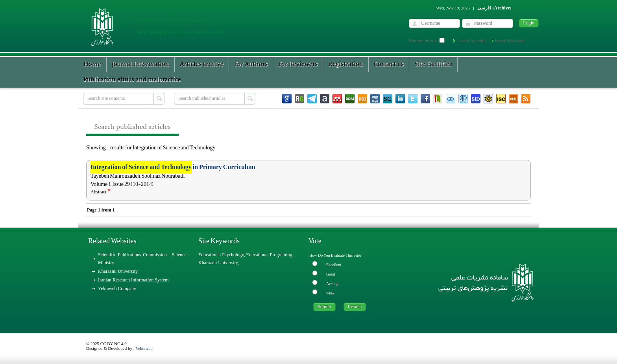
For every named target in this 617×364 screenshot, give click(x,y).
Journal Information (140, 64)
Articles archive (202, 64)
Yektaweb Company (117, 289)
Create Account (471, 40)
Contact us (389, 64)
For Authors (251, 64)
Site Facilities (433, 64)
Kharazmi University (118, 271)
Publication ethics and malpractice (132, 80)
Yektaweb (144, 348)
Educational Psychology (221, 255)
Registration (346, 64)
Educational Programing (270, 255)
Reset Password (510, 40)
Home (92, 64)
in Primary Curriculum (173, 167)
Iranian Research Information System (133, 280)
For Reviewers (298, 64)
